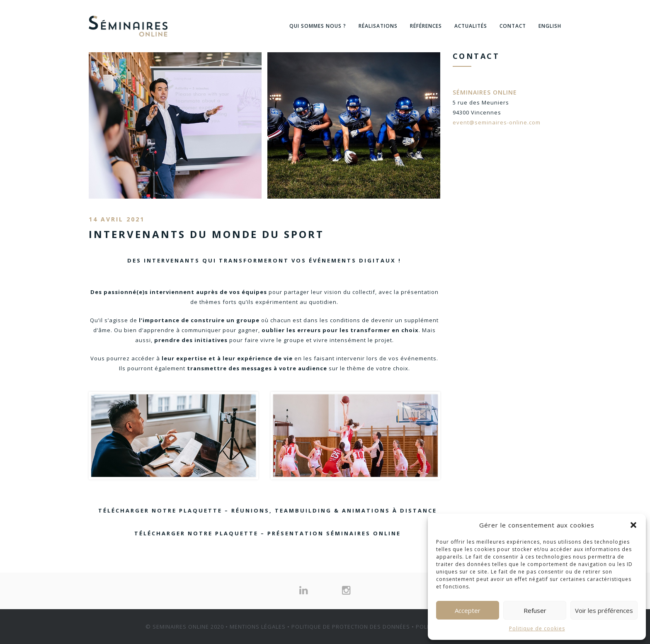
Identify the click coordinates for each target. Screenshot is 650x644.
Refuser (535, 610)
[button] (633, 525)
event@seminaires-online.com (497, 122)
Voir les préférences (604, 610)
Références (426, 26)
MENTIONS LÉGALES (258, 627)
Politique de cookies (537, 628)
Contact (513, 26)
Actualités (471, 26)
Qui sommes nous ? (318, 26)
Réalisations (378, 26)
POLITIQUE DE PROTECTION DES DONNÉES (351, 627)
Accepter (468, 610)
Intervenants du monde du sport (206, 234)
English (550, 26)
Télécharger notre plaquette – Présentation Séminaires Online (247, 533)
